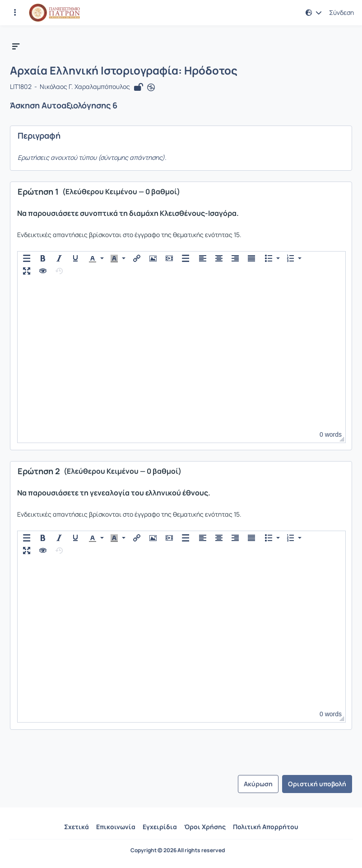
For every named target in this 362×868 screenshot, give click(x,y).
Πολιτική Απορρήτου (266, 827)
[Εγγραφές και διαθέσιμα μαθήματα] (15, 13)
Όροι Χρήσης (205, 827)
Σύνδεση (341, 13)
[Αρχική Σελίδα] (54, 13)
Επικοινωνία (116, 827)
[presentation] (27, 258)
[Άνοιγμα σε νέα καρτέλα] (151, 87)
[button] (314, 13)
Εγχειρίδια (160, 827)
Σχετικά (77, 827)
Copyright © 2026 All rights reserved (178, 850)
